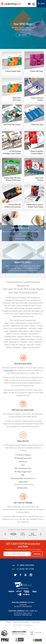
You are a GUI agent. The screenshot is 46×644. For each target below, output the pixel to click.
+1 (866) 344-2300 (25, 565)
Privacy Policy (36, 622)
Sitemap (9, 622)
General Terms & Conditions (21, 622)
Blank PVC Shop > (23, 262)
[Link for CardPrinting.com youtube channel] (25, 575)
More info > (23, 239)
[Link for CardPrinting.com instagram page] (31, 575)
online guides (9, 370)
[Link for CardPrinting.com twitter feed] (15, 575)
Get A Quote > (23, 35)
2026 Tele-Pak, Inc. (19, 625)
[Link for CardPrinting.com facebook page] (21, 575)
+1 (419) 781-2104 (25, 569)
